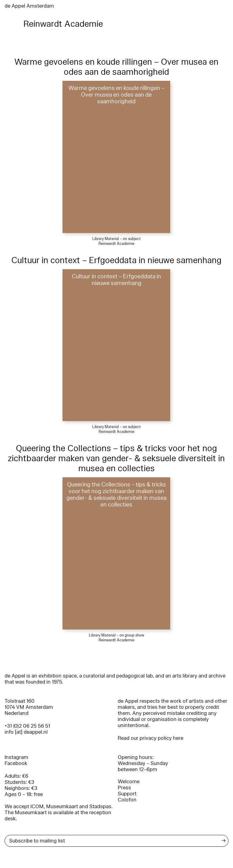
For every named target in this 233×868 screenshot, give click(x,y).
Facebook (16, 763)
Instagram (16, 757)
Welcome (129, 782)
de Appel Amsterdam (29, 6)
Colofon (127, 800)
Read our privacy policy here (150, 738)
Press (124, 788)
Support (127, 794)
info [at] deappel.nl (26, 732)
